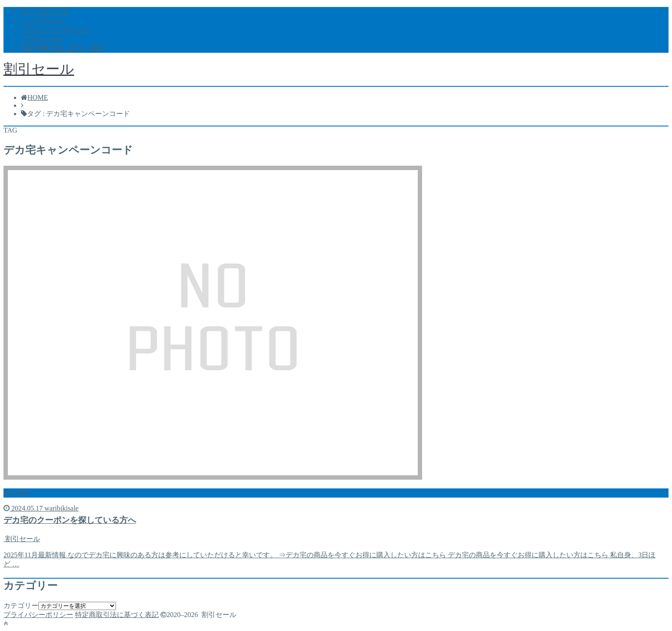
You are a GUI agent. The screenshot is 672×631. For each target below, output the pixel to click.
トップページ (42, 20)
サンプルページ (45, 11)
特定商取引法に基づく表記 (63, 48)
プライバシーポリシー (56, 29)
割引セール (39, 69)
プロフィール (42, 39)
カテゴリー (21, 605)
